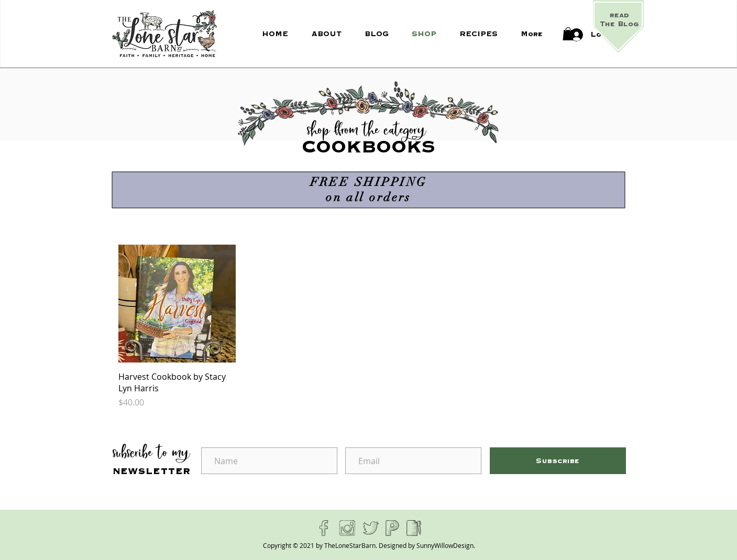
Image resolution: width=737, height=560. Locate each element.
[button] (568, 34)
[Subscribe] (558, 461)
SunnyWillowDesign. (446, 545)
